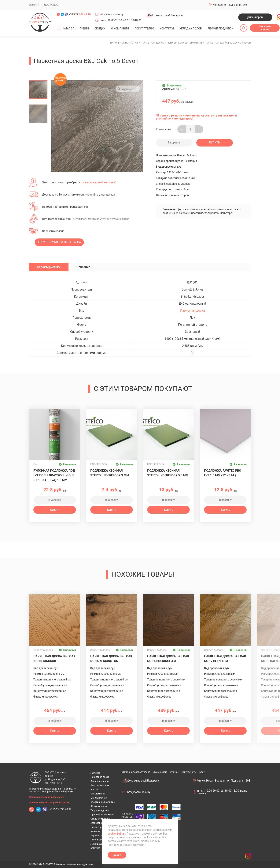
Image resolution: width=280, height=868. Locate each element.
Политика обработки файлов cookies (49, 803)
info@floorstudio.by (112, 14)
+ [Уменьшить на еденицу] (199, 129)
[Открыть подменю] (59, 28)
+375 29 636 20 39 (61, 809)
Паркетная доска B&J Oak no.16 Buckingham (168, 659)
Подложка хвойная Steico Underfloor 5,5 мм (168, 473)
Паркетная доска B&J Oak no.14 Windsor (54, 659)
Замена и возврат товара (136, 772)
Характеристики (49, 267)
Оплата (34, 5)
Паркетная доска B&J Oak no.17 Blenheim (225, 659)
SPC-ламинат (98, 794)
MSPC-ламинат (99, 798)
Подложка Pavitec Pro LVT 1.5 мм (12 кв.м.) (223, 473)
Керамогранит (98, 836)
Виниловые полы (100, 781)
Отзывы (174, 772)
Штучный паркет (99, 806)
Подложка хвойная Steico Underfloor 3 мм (110, 473)
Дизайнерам (255, 17)
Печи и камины (99, 840)
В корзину (174, 143)
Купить (215, 143)
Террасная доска (100, 810)
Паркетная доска (193, 311)
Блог (202, 772)
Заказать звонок (265, 28)
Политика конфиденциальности (47, 797)
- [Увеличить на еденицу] (182, 129)
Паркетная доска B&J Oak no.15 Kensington (111, 659)
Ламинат (95, 773)
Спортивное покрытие (103, 802)
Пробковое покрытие (102, 815)
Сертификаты (189, 772)
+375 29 (80, 14)
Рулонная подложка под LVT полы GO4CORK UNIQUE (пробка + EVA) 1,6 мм (54, 475)
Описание (83, 267)
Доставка (51, 5)
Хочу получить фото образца (59, 242)
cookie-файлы (116, 834)
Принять (117, 855)
